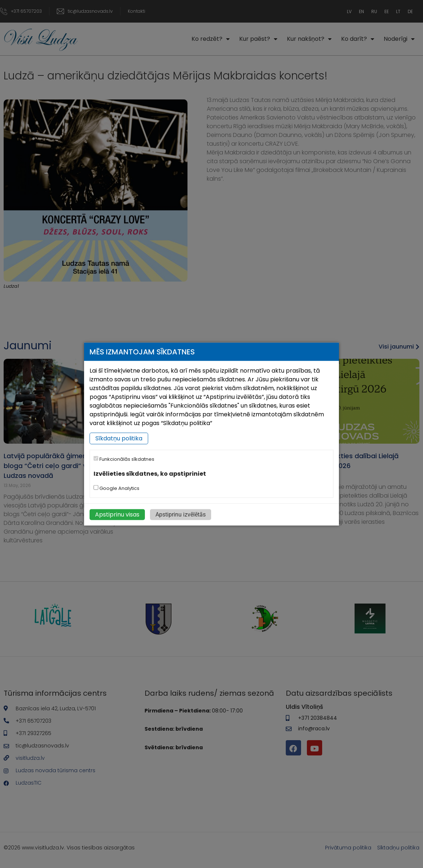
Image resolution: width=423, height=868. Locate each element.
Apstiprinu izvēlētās (181, 514)
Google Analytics (116, 488)
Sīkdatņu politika (119, 438)
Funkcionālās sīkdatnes (124, 459)
